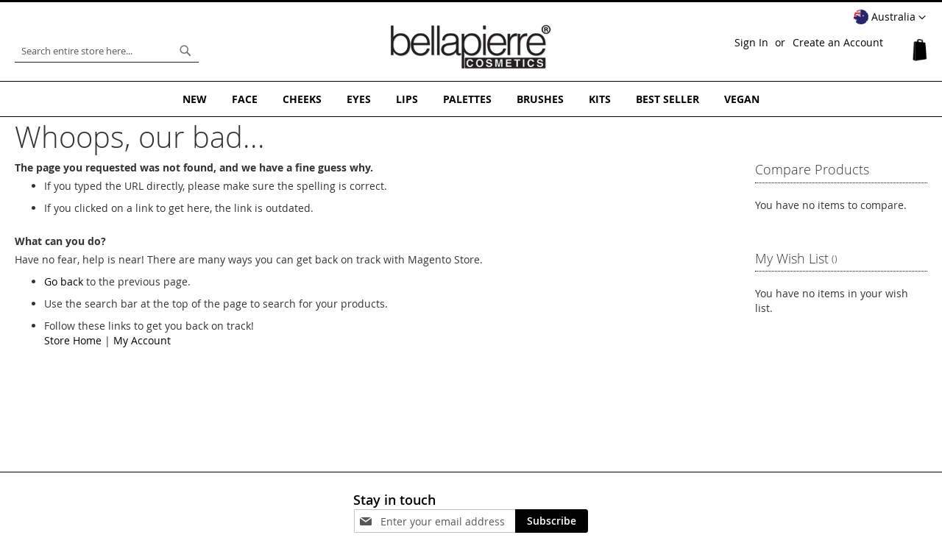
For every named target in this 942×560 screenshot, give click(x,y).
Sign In (751, 42)
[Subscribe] (552, 521)
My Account (142, 340)
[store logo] (471, 47)
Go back (64, 281)
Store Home (73, 340)
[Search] (185, 51)
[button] (890, 18)
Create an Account (838, 42)
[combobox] (107, 51)
